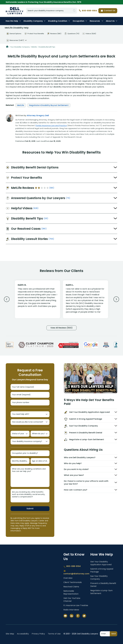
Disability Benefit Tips (47, 47)
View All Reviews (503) (61, 328)
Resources (97, 21)
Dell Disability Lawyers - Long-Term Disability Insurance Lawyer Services (15, 11)
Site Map (10, 634)
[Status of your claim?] (20, 434)
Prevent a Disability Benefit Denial (103, 585)
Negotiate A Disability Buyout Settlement (49, 105)
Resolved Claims (71, 587)
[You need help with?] (30, 414)
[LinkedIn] (72, 616)
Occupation (80, 21)
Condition (59, 21)
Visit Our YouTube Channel (72, 600)
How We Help (13, 21)
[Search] (74, 11)
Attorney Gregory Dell (38, 116)
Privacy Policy (38, 634)
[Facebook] (78, 616)
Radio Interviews (71, 610)
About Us (112, 21)
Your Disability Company (20, 47)
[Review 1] (37, 299)
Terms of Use (54, 634)
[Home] (7, 47)
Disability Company (35, 21)
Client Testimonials (73, 582)
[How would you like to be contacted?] (30, 422)
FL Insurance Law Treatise (76, 605)
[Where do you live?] (40, 434)
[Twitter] (84, 616)
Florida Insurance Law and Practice (51, 125)
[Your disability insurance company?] (30, 442)
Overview (68, 578)
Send (114, 634)
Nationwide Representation (71, 592)
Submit (30, 509)
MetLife (34, 47)
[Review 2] (86, 300)
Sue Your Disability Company (99, 578)
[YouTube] (65, 616)
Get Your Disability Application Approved (101, 563)
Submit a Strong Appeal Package (102, 570)
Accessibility (23, 634)
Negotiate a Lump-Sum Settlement (101, 592)
